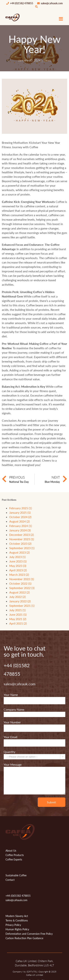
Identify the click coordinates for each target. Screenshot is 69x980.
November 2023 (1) (22, 539)
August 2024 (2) (19, 521)
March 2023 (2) (19, 575)
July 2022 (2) (17, 597)
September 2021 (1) (22, 606)
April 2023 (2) (18, 570)
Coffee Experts (14, 859)
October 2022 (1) (20, 583)
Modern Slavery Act (17, 916)
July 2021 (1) (17, 610)
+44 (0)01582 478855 (18, 896)
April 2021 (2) (18, 623)
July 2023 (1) (17, 557)
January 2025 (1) (20, 512)
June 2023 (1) (18, 561)
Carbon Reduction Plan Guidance (24, 938)
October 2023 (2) (20, 543)
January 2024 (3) (20, 530)
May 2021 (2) (18, 619)
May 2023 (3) (18, 566)
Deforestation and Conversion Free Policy (29, 934)
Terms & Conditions (17, 920)
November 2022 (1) (22, 579)
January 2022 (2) (20, 601)
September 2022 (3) (22, 588)
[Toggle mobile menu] (61, 19)
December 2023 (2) (21, 535)
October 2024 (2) (20, 517)
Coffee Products (15, 855)
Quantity (9, 752)
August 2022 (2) (19, 592)
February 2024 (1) (21, 526)
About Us (11, 851)
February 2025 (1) (21, 508)
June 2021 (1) (18, 614)
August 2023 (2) (19, 552)
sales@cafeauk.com (50, 3)
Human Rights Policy (17, 929)
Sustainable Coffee (16, 875)
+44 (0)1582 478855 (20, 3)
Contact (10, 880)
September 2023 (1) (22, 548)
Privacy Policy (13, 925)
